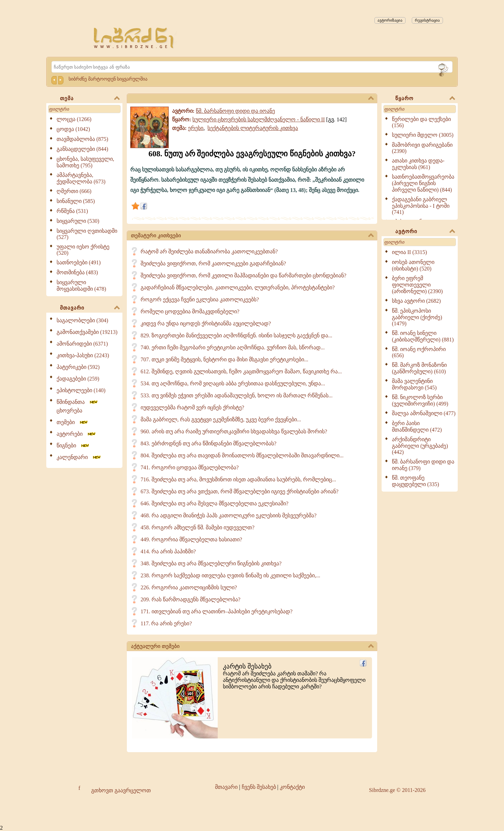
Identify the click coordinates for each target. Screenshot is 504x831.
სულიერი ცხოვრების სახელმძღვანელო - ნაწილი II (259, 119)
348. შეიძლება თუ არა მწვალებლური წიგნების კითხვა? (211, 563)
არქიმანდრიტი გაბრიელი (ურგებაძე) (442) (420, 446)
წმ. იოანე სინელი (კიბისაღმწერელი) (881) (423, 336)
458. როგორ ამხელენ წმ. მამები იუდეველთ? (197, 527)
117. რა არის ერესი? (166, 623)
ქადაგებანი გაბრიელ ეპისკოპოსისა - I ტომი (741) (421, 206)
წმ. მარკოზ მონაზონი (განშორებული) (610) (419, 368)
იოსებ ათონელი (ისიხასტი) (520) (413, 265)
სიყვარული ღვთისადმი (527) (87, 234)
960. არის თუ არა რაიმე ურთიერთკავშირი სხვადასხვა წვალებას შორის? (234, 431)
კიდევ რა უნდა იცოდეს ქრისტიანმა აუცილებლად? (206, 323)
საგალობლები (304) (82, 320)
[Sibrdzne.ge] (134, 38)
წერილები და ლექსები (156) (421, 122)
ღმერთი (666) (74, 191)
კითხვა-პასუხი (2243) (83, 355)
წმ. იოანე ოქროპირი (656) (419, 352)
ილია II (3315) (409, 252)
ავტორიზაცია (390, 20)
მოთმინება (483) (77, 272)
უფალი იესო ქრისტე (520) (83, 250)
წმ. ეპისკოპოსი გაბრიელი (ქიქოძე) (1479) (417, 317)
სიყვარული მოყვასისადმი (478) (81, 286)
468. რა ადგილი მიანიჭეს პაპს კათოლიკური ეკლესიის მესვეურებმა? (229, 515)
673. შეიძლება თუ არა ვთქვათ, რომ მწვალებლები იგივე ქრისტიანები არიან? (239, 491)
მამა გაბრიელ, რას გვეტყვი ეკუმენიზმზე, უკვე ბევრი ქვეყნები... (221, 419)
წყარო (425, 99)
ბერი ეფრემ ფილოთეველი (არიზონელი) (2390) (417, 285)
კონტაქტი (292, 787)
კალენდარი (79, 457)
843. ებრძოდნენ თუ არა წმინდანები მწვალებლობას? (208, 443)
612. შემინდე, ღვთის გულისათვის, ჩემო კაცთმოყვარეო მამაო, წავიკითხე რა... (241, 371)
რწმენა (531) (72, 211)
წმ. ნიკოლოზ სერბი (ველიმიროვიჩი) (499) (420, 400)
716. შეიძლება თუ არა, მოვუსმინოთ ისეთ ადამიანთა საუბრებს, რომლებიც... (238, 479)
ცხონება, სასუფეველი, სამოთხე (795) (85, 162)
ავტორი (425, 232)
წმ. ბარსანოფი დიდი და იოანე (235, 111)
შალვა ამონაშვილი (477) (424, 413)
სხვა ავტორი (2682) (416, 301)
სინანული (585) (76, 201)
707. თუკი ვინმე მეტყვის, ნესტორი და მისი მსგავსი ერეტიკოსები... (224, 359)
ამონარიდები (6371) (82, 344)
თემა (90, 99)
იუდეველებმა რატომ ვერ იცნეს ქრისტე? (192, 407)
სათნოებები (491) (79, 262)
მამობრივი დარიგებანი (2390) (422, 148)
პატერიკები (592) (78, 367)
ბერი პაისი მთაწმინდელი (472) (417, 426)
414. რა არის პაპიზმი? (168, 551)
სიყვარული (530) (78, 221)
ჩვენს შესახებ (259, 787)
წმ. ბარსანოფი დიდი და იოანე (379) (423, 465)
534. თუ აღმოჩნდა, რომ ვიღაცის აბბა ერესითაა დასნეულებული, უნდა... (233, 383)
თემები (73, 422)
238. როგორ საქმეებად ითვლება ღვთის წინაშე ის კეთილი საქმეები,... (230, 575)
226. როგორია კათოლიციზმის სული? (189, 587)
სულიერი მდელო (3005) (423, 135)
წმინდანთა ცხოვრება (77, 406)
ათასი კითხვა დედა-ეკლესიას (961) (418, 164)
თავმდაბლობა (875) (82, 139)
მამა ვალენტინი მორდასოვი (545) (414, 384)
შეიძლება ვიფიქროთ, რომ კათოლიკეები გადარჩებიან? (213, 263)
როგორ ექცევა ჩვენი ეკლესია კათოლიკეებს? (200, 299)
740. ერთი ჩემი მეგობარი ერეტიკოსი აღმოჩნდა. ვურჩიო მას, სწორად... (233, 347)
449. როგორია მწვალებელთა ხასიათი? (191, 539)
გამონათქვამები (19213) (87, 332)
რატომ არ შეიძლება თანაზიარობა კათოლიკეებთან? (209, 251)
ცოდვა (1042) (73, 129)
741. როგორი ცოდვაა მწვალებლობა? (190, 467)
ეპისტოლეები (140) (81, 390)
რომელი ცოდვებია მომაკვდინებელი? (190, 311)
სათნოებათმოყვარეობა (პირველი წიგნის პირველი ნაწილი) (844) (423, 183)
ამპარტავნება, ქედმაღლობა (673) (81, 178)
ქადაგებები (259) (78, 379)
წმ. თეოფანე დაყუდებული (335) (416, 481)
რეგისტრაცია (427, 20)
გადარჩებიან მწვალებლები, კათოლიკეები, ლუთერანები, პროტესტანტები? (238, 287)
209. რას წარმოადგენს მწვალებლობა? (190, 599)
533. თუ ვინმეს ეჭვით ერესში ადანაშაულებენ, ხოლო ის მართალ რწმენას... (237, 395)
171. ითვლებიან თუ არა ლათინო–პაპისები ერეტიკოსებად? (217, 611)
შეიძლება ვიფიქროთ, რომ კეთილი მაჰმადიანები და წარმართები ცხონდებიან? (243, 275)
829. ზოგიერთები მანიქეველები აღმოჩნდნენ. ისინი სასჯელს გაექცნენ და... (236, 335)
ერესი (196, 128)
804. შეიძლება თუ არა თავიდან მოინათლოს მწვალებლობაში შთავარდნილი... (242, 455)
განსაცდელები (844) (82, 149)
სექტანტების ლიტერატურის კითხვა (253, 128)
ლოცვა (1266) (74, 119)
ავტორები (76, 434)
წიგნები (73, 445)
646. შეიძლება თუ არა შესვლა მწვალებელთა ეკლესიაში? (214, 503)
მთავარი (90, 308)
